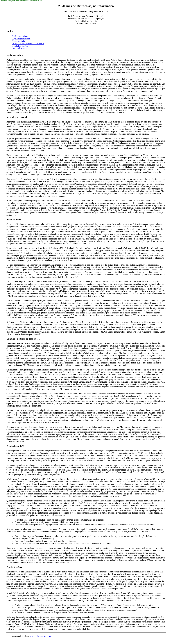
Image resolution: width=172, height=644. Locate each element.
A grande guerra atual (21, 39)
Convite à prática (19, 48)
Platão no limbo (19, 41)
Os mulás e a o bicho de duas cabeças (28, 44)
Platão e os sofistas (20, 36)
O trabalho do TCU (20, 46)
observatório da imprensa (41, 636)
